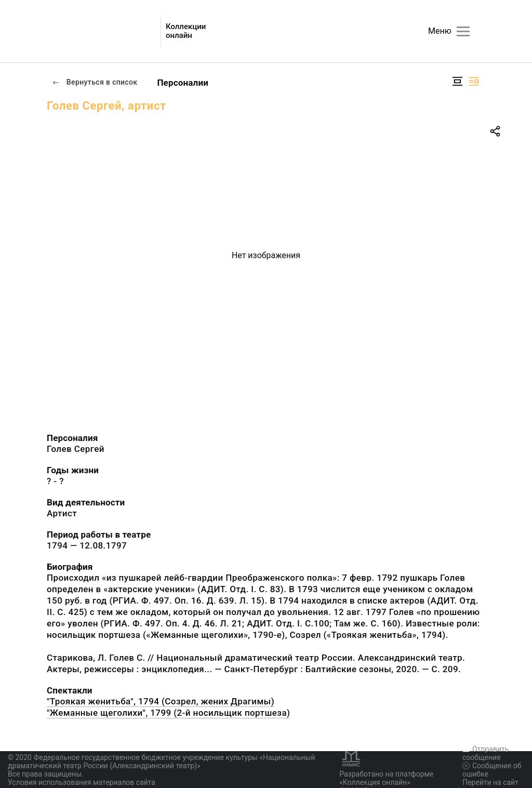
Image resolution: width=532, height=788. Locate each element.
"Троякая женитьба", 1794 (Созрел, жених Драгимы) (161, 701)
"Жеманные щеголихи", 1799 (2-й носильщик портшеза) (168, 713)
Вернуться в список (95, 82)
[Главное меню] (463, 31)
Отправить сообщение (486, 753)
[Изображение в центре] (457, 81)
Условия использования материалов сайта (82, 782)
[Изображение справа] (474, 81)
